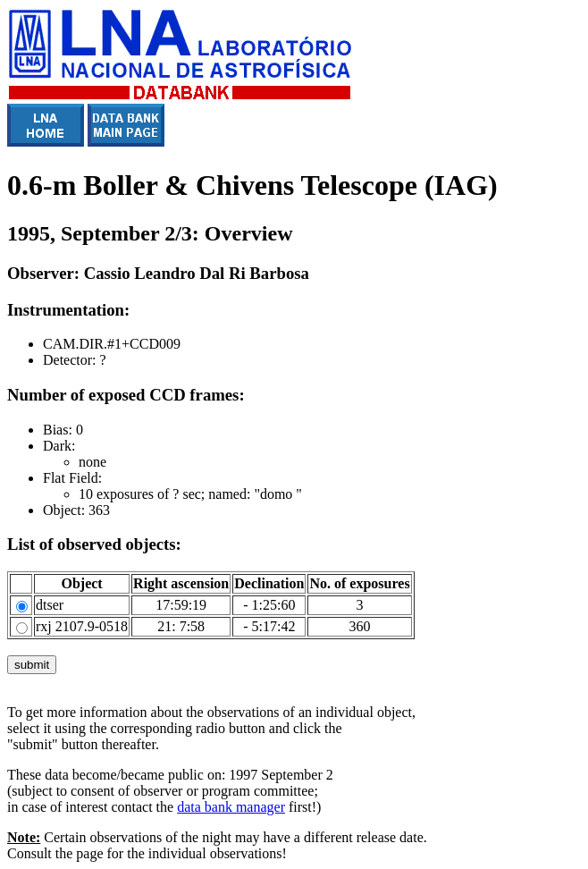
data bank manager (231, 807)
